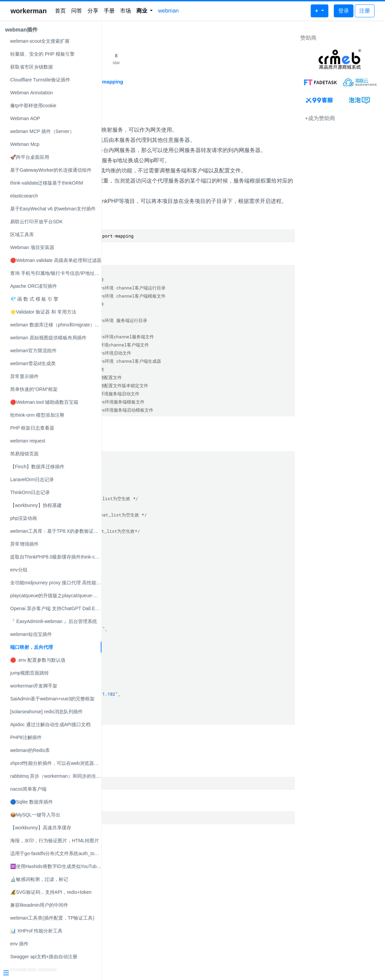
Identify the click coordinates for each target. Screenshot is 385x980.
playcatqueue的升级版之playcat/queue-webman (56, 596)
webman (168, 11)
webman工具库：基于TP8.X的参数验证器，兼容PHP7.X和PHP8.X (56, 531)
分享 (93, 11)
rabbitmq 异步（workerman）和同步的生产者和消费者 (56, 776)
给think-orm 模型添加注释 (37, 415)
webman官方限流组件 (33, 351)
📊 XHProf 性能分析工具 (36, 931)
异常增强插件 (24, 544)
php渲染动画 (24, 518)
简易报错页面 (24, 454)
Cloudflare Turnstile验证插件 (40, 80)
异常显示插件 (24, 376)
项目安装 (120, 259)
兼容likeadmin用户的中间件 (39, 905)
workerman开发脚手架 (34, 686)
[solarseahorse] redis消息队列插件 (46, 712)
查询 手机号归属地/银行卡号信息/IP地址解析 (56, 273)
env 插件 (19, 944)
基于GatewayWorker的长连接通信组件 (51, 170)
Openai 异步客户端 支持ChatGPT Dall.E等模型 (56, 608)
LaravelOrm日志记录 (32, 479)
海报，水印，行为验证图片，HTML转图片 (55, 841)
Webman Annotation (32, 93)
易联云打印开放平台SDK (36, 222)
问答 (77, 11)
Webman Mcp (25, 144)
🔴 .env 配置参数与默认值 (38, 660)
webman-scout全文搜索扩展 (40, 41)
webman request (28, 441)
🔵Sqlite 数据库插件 (32, 802)
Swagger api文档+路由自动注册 (44, 957)
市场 (126, 11)
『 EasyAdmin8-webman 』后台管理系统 (54, 621)
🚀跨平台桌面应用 (30, 157)
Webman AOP (25, 118)
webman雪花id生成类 (33, 363)
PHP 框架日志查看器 (32, 428)
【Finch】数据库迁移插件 (37, 467)
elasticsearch (24, 196)
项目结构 (120, 295)
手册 (109, 11)
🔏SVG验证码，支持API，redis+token (51, 892)
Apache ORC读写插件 (34, 286)
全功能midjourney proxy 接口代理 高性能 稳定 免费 (56, 583)
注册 (365, 11)
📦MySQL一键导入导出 (35, 815)
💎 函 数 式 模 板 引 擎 (34, 299)
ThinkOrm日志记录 (30, 492)
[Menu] (48, 974)
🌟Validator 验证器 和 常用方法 (43, 312)
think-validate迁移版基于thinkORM (47, 183)
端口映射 (120, 100)
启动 (114, 778)
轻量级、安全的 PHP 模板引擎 (42, 54)
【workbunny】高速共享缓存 (41, 828)
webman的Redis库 (30, 750)
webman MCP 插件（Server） (42, 131)
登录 (344, 11)
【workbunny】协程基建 (36, 505)
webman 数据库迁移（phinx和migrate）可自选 (56, 325)
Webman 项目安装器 (32, 247)
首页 (60, 11)
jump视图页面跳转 (30, 673)
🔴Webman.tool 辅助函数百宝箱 (44, 402)
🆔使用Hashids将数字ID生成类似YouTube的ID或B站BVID (56, 866)
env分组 (19, 570)
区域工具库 (22, 234)
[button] (145, 11)
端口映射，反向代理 (32, 647)
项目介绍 (120, 117)
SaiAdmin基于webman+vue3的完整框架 (52, 699)
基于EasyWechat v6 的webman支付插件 (53, 209)
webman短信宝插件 (31, 634)
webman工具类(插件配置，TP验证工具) (52, 918)
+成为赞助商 (320, 118)
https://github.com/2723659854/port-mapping (171, 82)
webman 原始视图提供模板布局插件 (48, 338)
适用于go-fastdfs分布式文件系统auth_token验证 (56, 853)
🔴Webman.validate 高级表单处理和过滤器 (56, 260)
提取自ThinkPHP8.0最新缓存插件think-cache (56, 557)
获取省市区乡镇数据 (32, 67)
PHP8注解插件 (26, 737)
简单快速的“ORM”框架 (34, 389)
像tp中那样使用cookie (33, 106)
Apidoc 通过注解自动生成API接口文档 (50, 724)
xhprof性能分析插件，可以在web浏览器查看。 (56, 763)
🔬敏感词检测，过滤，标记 (39, 879)
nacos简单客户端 (28, 789)
